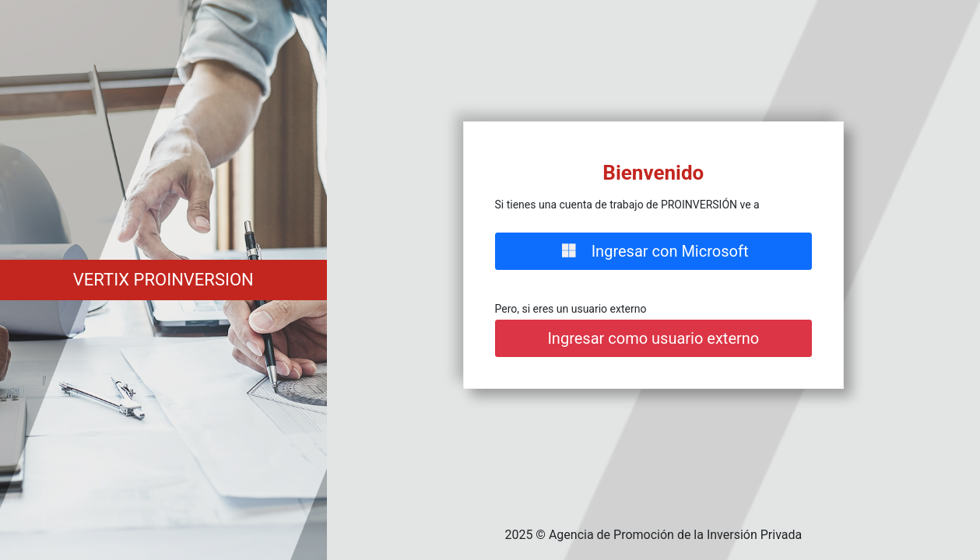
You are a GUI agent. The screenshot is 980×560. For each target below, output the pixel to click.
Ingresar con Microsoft (655, 251)
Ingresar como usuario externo (653, 338)
